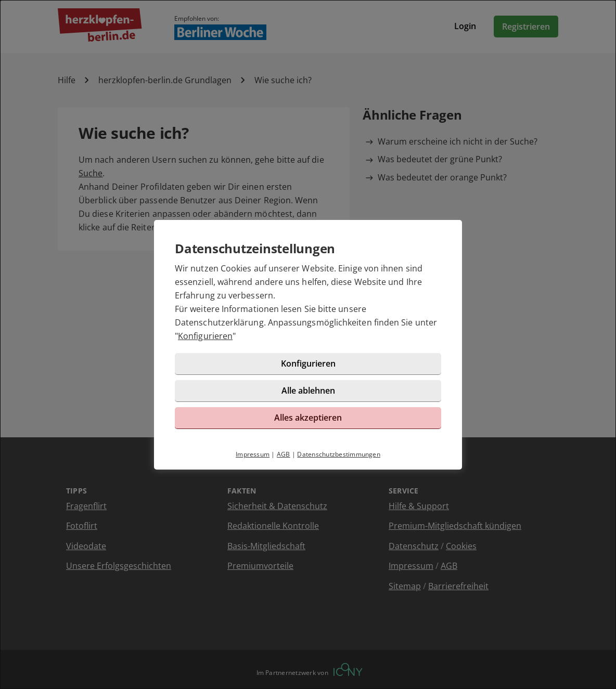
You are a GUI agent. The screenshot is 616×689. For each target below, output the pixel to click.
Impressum (253, 454)
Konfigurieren (205, 336)
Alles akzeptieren (308, 418)
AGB (284, 454)
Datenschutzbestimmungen (339, 454)
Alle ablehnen (308, 391)
